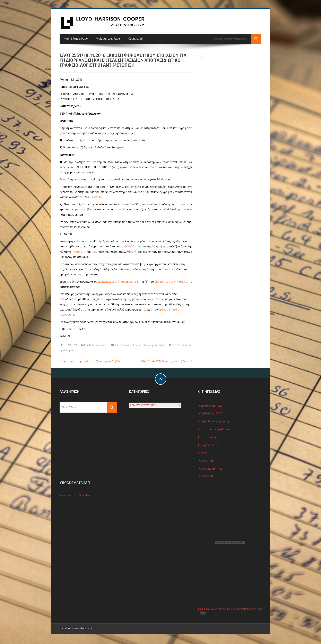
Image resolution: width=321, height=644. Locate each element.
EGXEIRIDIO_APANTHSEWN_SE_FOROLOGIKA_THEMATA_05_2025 (230, 609)
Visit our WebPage (108, 39)
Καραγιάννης (209, 445)
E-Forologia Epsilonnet (216, 430)
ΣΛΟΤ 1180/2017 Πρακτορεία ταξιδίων (166, 361)
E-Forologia (208, 437)
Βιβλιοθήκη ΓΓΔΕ (212, 414)
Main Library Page (76, 39)
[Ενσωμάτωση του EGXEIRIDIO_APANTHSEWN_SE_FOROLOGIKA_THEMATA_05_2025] (230, 543)
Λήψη (203, 613)
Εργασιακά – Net (211, 469)
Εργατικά (207, 461)
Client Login (136, 39)
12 (94, 252)
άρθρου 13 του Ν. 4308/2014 (173, 282)
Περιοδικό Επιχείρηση (215, 422)
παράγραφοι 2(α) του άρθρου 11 (119, 282)
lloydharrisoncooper (96, 345)
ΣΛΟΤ (162, 345)
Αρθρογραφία (123, 345)
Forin (204, 453)
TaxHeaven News (212, 406)
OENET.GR (207, 477)
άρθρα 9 (80, 252)
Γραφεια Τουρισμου (145, 345)
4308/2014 (94, 197)
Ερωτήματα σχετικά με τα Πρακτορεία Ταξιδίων (91, 361)
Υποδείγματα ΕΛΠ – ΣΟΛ (75, 496)
